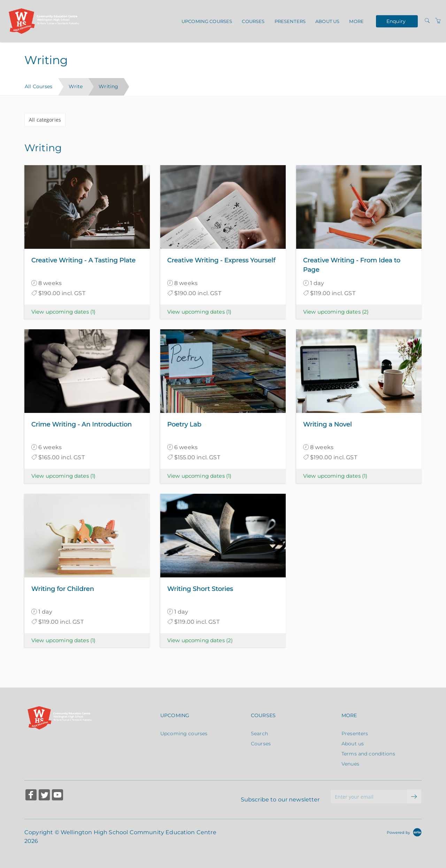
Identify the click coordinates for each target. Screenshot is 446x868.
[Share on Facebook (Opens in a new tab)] (31, 796)
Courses (253, 21)
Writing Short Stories (200, 589)
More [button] (356, 21)
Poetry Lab (184, 424)
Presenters (290, 21)
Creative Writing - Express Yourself (221, 260)
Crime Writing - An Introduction (82, 424)
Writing (108, 86)
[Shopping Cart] (438, 21)
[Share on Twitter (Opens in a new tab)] (44, 796)
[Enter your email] (369, 797)
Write (76, 86)
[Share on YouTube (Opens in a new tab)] (57, 796)
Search (259, 733)
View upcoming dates (63, 312)
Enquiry (396, 21)
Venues (350, 764)
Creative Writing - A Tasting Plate (83, 260)
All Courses (39, 86)
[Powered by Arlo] (404, 832)
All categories (45, 120)
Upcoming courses (207, 21)
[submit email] (414, 797)
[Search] (427, 21)
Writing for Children (63, 589)
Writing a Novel (328, 424)
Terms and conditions (368, 754)
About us (327, 21)
